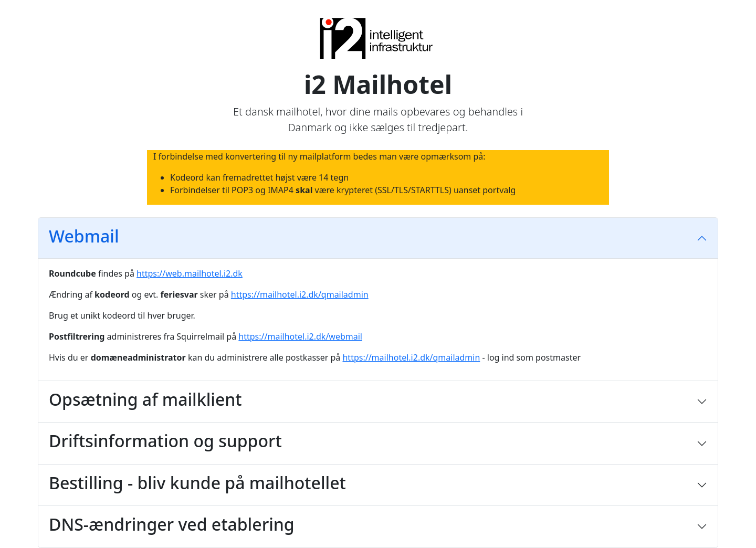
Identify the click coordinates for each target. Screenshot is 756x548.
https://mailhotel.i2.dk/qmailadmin (300, 294)
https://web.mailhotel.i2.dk (190, 273)
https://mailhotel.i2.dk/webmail (300, 336)
